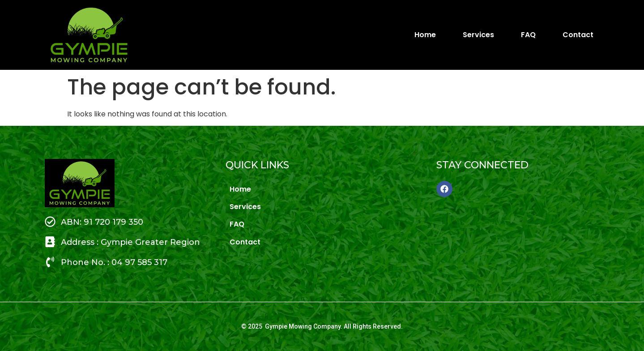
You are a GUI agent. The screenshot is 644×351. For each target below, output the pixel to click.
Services (478, 35)
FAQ (528, 35)
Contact (579, 35)
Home (425, 35)
